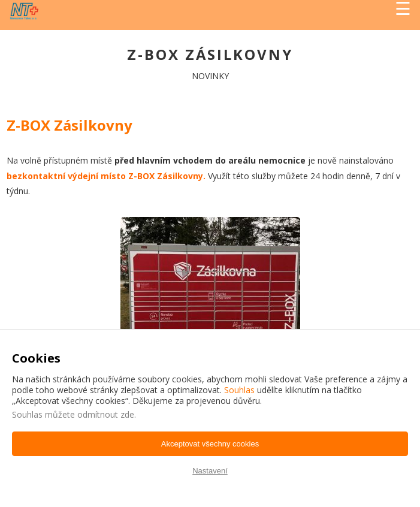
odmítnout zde (106, 414)
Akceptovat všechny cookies (210, 444)
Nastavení (210, 471)
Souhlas (239, 390)
